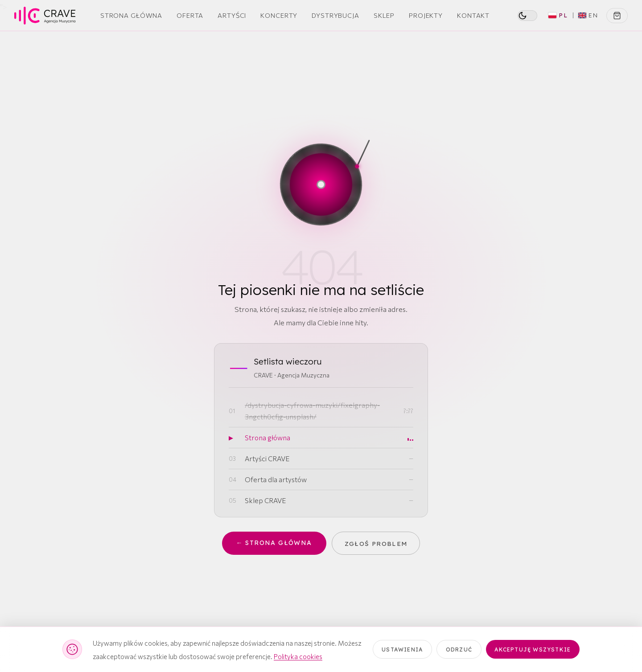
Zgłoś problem (377, 543)
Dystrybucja (335, 15)
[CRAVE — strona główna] (45, 16)
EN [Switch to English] (588, 15)
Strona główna (267, 437)
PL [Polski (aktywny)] (558, 15)
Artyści (232, 15)
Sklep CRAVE (265, 500)
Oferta (190, 15)
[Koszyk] (617, 16)
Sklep (384, 15)
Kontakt (473, 15)
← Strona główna (274, 543)
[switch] (527, 16)
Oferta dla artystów (276, 479)
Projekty (426, 15)
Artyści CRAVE (267, 458)
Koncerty (279, 15)
